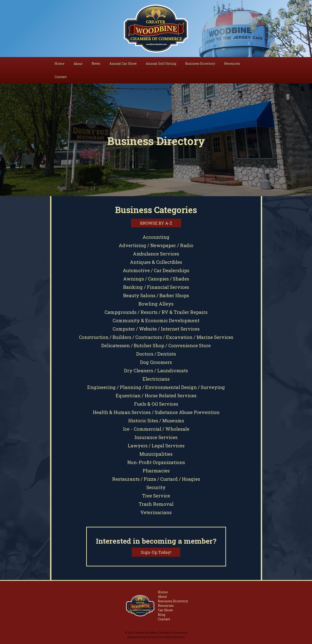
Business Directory (200, 63)
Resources (232, 63)
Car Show (165, 610)
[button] (78, 64)
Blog (162, 615)
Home (60, 63)
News (96, 63)
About (162, 597)
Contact (61, 77)
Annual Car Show (123, 63)
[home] (156, 29)
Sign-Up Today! (156, 552)
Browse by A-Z (156, 223)
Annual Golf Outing (161, 63)
